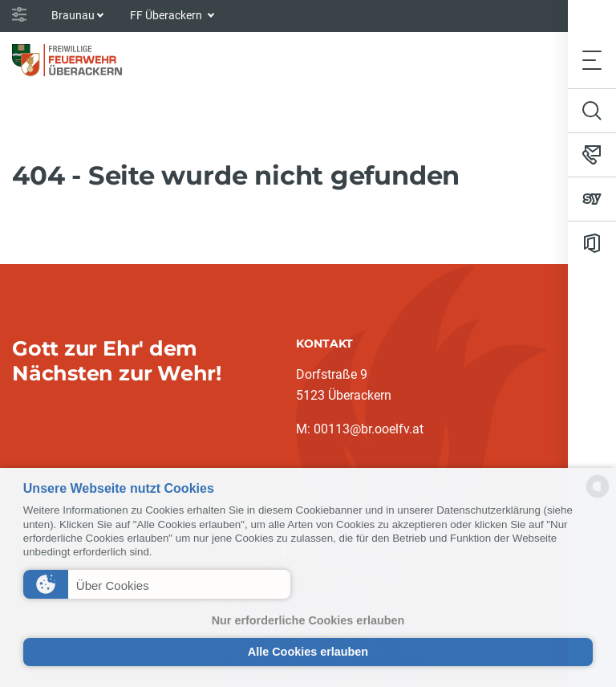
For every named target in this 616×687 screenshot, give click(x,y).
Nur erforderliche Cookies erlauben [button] (308, 620)
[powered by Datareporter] (598, 496)
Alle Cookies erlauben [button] (308, 652)
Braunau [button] (73, 15)
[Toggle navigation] (592, 60)
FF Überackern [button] (167, 15)
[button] (157, 584)
